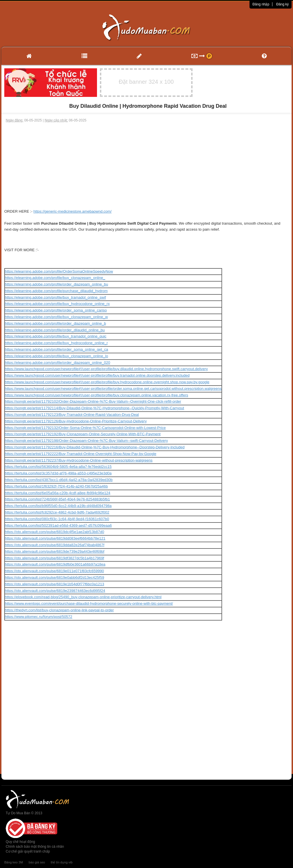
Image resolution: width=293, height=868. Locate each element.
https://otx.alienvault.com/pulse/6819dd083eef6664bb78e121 (55, 538)
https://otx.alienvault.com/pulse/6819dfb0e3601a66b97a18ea (55, 564)
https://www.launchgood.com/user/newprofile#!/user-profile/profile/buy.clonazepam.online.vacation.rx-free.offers (96, 395)
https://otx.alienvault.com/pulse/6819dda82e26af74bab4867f (55, 545)
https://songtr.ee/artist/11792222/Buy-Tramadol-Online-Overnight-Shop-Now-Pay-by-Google (81, 454)
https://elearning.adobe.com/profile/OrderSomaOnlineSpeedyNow (59, 271)
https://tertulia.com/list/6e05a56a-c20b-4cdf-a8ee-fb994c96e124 (58, 493)
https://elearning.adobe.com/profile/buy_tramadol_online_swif (55, 297)
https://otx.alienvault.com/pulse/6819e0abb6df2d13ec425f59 (55, 577)
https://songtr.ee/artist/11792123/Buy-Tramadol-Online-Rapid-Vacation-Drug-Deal (72, 415)
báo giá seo (37, 862)
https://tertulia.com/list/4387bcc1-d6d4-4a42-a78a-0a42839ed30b (59, 480)
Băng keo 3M (14, 862)
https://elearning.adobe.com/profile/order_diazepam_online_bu (57, 284)
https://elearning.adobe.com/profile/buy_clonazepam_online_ (55, 278)
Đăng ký (282, 4)
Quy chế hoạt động (20, 842)
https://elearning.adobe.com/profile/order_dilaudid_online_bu (55, 330)
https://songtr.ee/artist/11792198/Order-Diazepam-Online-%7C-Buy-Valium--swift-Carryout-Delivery (86, 441)
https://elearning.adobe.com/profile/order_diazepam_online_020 (58, 363)
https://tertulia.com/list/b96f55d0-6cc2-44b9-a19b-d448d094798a (58, 506)
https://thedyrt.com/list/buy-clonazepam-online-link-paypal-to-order (59, 610)
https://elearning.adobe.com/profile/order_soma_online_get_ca (57, 349)
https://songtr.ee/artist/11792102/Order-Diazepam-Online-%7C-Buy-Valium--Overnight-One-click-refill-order (93, 401)
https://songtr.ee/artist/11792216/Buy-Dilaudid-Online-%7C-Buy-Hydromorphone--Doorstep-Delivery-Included (95, 447)
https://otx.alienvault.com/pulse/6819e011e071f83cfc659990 (54, 571)
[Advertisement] (146, 166)
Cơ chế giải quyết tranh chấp (28, 851)
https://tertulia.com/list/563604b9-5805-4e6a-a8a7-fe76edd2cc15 (58, 467)
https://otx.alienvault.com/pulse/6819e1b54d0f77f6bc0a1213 (55, 584)
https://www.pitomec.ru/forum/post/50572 (39, 617)
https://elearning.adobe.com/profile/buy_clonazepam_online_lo (57, 356)
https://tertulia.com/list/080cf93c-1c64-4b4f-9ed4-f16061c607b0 (57, 519)
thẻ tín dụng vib (62, 862)
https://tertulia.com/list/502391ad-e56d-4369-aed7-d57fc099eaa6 (58, 525)
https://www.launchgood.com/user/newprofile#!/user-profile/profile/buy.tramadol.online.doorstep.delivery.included (97, 375)
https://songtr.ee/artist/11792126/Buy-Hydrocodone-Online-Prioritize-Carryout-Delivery (76, 421)
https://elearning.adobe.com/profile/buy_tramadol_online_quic (56, 336)
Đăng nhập (261, 4)
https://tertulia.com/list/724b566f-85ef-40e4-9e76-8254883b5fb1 (57, 499)
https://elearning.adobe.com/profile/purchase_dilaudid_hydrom (56, 291)
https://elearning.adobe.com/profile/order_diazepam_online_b (55, 323)
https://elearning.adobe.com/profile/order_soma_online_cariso (56, 310)
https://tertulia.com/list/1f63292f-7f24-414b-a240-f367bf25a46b (56, 486)
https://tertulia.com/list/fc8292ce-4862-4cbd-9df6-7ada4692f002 (57, 512)
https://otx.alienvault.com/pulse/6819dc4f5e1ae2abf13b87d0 (55, 532)
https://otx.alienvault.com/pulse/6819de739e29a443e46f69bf (55, 551)
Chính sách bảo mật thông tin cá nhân (35, 847)
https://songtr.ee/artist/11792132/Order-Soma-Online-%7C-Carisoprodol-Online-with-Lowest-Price (85, 428)
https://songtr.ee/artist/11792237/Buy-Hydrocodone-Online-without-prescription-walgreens (79, 460)
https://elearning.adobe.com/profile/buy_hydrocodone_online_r (56, 343)
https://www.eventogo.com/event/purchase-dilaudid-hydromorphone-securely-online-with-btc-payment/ (89, 603)
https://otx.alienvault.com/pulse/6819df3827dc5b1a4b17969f (55, 558)
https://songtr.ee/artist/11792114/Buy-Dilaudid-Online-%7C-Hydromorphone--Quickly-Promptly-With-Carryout (94, 408)
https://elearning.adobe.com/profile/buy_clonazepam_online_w (56, 317)
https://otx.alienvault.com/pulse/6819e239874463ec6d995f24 (55, 591)
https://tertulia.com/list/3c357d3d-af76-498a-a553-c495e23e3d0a (58, 473)
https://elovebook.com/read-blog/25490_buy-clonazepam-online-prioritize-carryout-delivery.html (83, 597)
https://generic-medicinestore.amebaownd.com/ (73, 211)
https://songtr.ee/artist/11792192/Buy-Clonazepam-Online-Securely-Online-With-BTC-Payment (83, 434)
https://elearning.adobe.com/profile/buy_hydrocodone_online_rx (57, 304)
